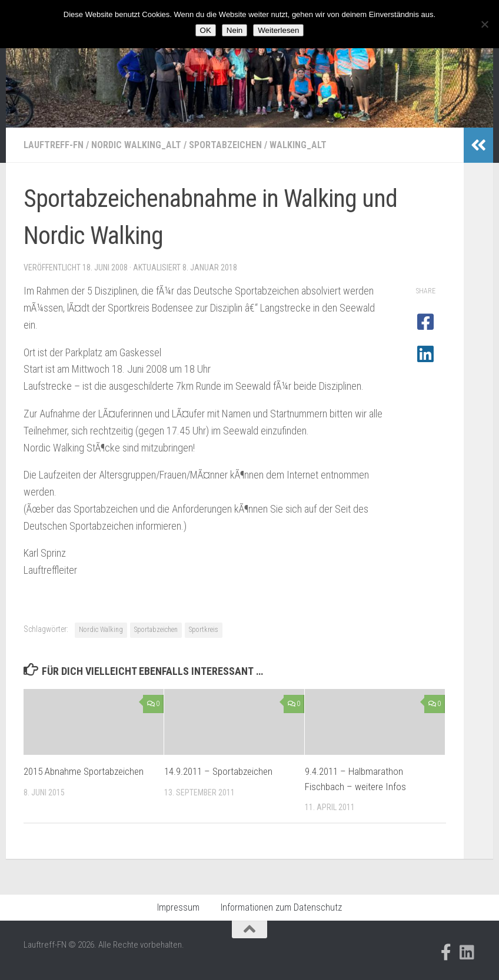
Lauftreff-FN (54, 145)
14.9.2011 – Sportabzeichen (218, 771)
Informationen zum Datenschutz (281, 907)
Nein (234, 30)
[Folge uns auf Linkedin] (467, 952)
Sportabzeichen (225, 145)
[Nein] (484, 24)
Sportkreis (204, 630)
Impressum (178, 907)
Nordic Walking (101, 630)
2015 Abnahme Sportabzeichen (84, 771)
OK (206, 30)
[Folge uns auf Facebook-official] (446, 952)
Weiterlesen (278, 30)
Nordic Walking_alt (136, 145)
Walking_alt (298, 145)
